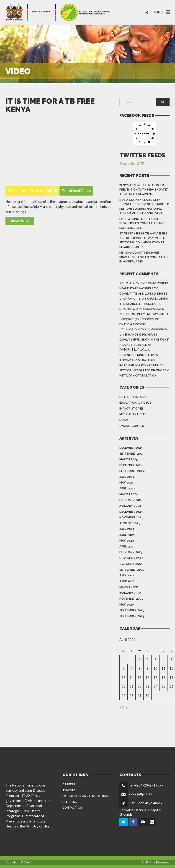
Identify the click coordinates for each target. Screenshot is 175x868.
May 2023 (127, 541)
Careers (69, 784)
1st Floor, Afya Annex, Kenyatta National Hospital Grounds (141, 809)
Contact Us (72, 808)
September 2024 (132, 471)
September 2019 (132, 610)
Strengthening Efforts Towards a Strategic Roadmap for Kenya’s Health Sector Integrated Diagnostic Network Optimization (144, 365)
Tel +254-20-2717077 (146, 785)
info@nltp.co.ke (141, 794)
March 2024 (129, 494)
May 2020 (127, 605)
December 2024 (131, 465)
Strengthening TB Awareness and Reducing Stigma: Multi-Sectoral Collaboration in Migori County (143, 240)
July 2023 (127, 529)
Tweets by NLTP (132, 163)
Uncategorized (132, 426)
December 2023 (131, 512)
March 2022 (129, 587)
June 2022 (127, 581)
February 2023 (131, 552)
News (124, 420)
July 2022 (127, 575)
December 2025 (131, 448)
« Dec (124, 708)
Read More (20, 221)
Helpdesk (70, 802)
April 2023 (127, 546)
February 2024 (131, 500)
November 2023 (131, 517)
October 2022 (131, 564)
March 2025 (129, 459)
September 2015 (132, 616)
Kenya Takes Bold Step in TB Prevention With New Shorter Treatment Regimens (144, 189)
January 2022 (130, 593)
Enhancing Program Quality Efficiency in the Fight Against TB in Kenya (144, 340)
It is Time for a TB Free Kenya (50, 105)
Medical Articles (133, 414)
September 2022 (132, 570)
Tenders (69, 790)
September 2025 (132, 454)
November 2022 (131, 558)
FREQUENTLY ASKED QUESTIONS (86, 796)
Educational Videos (135, 403)
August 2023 (130, 523)
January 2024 (130, 506)
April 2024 (127, 488)
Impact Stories (131, 409)
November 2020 (131, 599)
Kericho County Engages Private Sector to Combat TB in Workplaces (144, 257)
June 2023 (127, 535)
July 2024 (127, 477)
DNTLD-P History (133, 324)
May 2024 (127, 482)
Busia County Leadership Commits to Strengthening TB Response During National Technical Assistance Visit (144, 206)
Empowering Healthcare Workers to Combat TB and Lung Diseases (142, 223)
